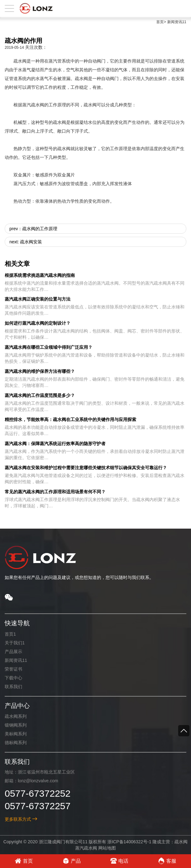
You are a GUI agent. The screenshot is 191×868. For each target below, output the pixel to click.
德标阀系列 (16, 743)
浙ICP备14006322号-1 (129, 842)
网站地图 (107, 848)
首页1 (10, 634)
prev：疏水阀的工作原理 (33, 229)
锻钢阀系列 (16, 725)
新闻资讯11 (177, 22)
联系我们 (13, 687)
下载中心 (13, 678)
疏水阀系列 (16, 716)
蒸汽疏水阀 (86, 848)
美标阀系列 (16, 734)
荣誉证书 (13, 669)
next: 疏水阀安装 (26, 242)
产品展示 (13, 652)
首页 (160, 22)
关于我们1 (15, 643)
